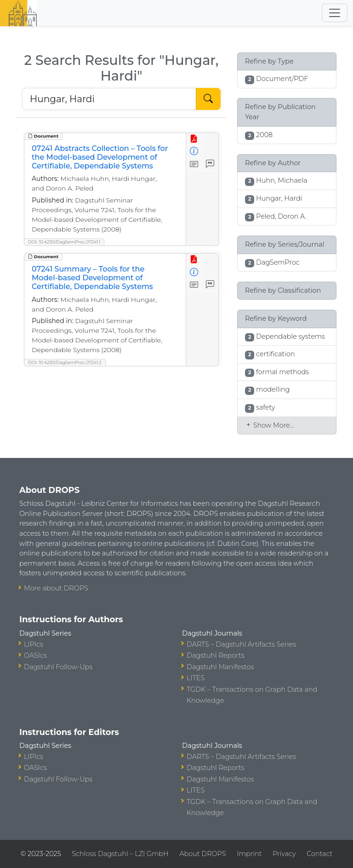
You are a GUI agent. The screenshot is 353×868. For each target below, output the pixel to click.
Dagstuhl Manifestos (220, 667)
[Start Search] (208, 99)
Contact (319, 854)
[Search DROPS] (109, 99)
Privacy (284, 854)
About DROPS (202, 854)
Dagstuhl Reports (216, 655)
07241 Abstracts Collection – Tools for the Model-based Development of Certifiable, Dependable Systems (100, 157)
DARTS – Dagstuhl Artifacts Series (241, 644)
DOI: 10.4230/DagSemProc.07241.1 (64, 242)
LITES (196, 678)
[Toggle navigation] (335, 13)
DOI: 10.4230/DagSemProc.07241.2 (65, 362)
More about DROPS (56, 588)
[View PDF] (194, 139)
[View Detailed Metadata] (194, 152)
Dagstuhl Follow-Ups (58, 667)
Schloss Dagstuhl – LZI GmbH (120, 854)
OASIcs (35, 655)
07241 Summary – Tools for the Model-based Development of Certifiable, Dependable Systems (92, 278)
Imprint (249, 854)
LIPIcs (34, 644)
